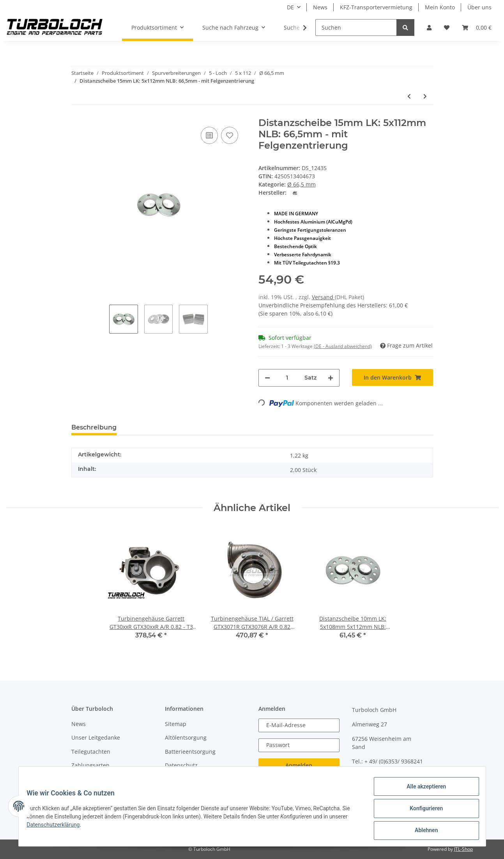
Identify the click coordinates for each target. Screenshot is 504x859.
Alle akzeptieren (422, 791)
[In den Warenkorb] (393, 377)
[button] (429, 28)
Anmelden (299, 765)
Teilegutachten (91, 752)
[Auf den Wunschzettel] (230, 135)
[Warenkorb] (477, 28)
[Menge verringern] (267, 378)
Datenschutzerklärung (58, 827)
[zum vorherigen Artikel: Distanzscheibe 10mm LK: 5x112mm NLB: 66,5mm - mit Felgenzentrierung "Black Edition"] (409, 96)
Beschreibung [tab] (94, 427)
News (320, 7)
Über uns (479, 7)
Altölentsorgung (186, 737)
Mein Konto (440, 7)
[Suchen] (356, 28)
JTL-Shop (463, 849)
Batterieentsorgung (190, 752)
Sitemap (176, 724)
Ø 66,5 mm (302, 184)
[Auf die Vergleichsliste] (209, 135)
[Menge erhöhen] (331, 378)
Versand (323, 297)
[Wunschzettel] (447, 28)
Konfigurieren (422, 811)
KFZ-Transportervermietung (376, 7)
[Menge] (287, 378)
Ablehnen (422, 831)
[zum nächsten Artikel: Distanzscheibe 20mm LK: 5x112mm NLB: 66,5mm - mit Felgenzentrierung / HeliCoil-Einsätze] (425, 96)
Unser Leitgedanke (96, 737)
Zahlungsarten (90, 765)
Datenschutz (181, 765)
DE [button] (290, 7)
